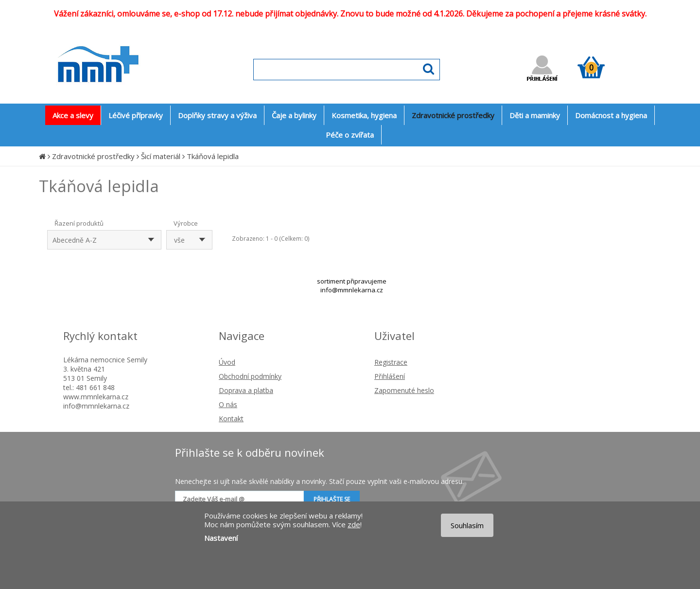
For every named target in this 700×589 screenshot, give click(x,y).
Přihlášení (390, 376)
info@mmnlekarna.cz (352, 290)
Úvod (227, 362)
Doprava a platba (246, 390)
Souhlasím (467, 525)
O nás (228, 404)
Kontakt (231, 419)
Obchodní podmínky (250, 376)
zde (354, 524)
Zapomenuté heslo (404, 390)
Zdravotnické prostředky (93, 156)
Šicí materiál (161, 156)
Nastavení (221, 538)
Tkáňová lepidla (213, 156)
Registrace (391, 362)
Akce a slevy (73, 115)
